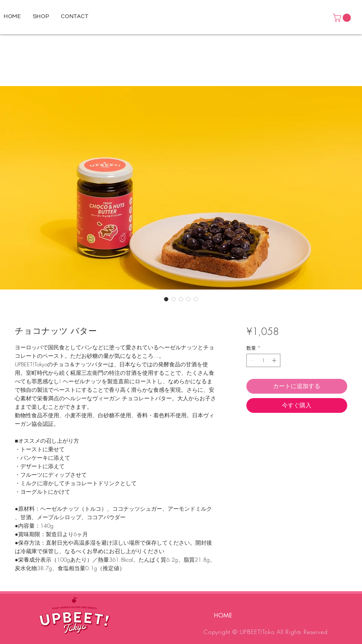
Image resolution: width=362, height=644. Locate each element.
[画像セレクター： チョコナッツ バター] (166, 299)
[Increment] (275, 360)
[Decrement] (252, 360)
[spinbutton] (263, 360)
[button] (343, 18)
